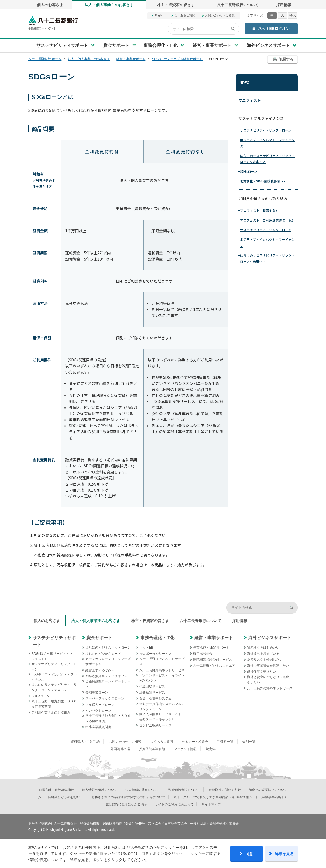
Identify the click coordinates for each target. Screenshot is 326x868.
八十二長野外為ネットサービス (162, 670)
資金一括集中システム (155, 698)
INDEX (244, 82)
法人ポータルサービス (155, 654)
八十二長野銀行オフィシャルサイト (53, 23)
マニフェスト (250, 100)
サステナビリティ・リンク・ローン (266, 130)
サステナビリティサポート (54, 641)
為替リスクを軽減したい (265, 660)
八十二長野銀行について (238, 5)
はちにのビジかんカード (103, 654)
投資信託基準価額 (152, 749)
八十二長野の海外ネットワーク (270, 688)
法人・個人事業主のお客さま (109, 5)
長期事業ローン (97, 693)
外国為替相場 (120, 749)
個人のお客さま (50, 5)
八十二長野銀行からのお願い (59, 797)
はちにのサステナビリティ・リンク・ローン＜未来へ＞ (267, 159)
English (159, 15)
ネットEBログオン (274, 29)
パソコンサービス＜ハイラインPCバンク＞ (162, 678)
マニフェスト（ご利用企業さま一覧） (268, 220)
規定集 (211, 749)
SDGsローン (249, 171)
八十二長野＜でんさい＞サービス (162, 661)
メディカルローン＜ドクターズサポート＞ (108, 661)
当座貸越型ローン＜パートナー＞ (108, 684)
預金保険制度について (185, 790)
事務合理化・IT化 (157, 638)
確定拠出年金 (203, 654)
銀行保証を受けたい (262, 672)
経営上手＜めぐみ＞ (100, 670)
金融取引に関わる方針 (225, 790)
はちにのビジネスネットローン (108, 648)
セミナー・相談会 (195, 742)
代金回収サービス (152, 686)
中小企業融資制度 (98, 727)
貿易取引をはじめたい (263, 648)
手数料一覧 (225, 742)
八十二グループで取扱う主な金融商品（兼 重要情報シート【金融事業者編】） (230, 797)
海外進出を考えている (263, 654)
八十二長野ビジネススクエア (214, 666)
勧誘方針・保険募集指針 (56, 790)
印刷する (286, 59)
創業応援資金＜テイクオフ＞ (106, 676)
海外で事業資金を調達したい (268, 666)
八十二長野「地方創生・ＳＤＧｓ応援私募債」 (54, 704)
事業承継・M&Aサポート (211, 648)
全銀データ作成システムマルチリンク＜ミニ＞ (162, 706)
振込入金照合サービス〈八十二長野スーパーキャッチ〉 (162, 717)
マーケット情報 (185, 749)
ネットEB (146, 648)
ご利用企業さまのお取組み (51, 713)
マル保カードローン (100, 705)
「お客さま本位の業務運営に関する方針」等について (127, 797)
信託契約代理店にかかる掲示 (126, 804)
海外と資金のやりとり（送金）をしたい (270, 679)
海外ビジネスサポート (270, 638)
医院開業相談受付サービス (213, 660)
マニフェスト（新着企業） (259, 210)
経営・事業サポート (214, 638)
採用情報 (284, 5)
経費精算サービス (152, 693)
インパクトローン (98, 711)
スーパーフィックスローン (105, 698)
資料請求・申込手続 (85, 742)
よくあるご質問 (185, 15)
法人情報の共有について (143, 790)
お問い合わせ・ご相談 (220, 15)
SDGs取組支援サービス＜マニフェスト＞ (54, 656)
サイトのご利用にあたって (174, 804)
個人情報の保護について (100, 790)
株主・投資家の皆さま (176, 5)
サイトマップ (211, 804)
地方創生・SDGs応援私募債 (260, 181)
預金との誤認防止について (268, 790)
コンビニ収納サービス (155, 725)
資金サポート (99, 638)
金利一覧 (249, 742)
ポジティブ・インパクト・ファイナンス (267, 143)
